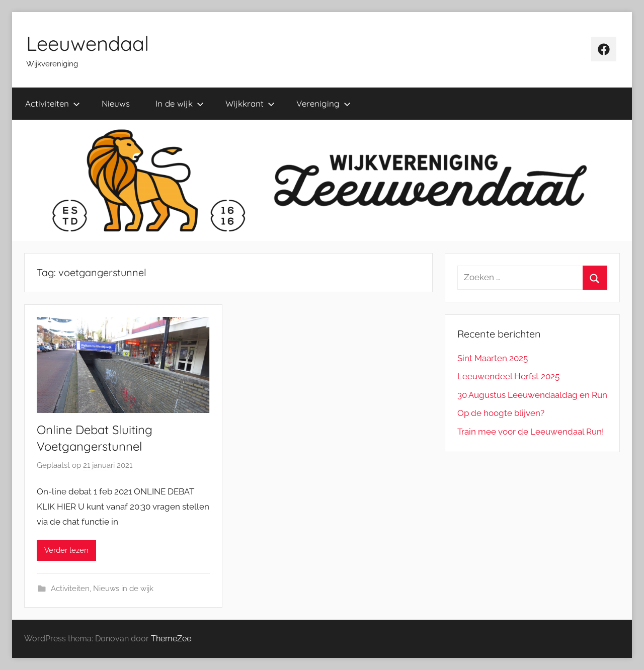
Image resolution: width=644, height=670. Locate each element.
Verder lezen (66, 550)
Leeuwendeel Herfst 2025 (508, 376)
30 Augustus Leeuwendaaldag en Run (532, 395)
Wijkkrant (250, 103)
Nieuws (116, 103)
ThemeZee (171, 639)
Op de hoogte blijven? (501, 413)
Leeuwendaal (88, 43)
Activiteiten (53, 103)
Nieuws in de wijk (123, 589)
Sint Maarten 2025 (493, 358)
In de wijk (180, 103)
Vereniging (324, 103)
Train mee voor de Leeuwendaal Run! (531, 432)
